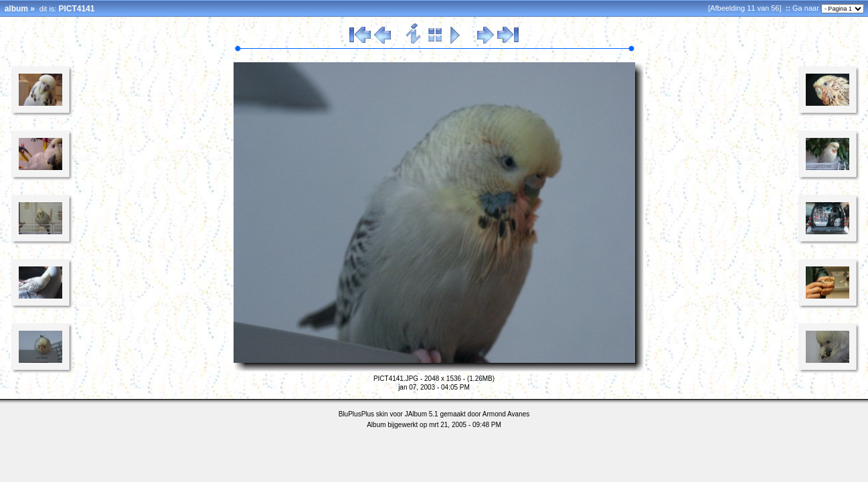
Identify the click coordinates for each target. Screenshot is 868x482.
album (16, 9)
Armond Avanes (506, 414)
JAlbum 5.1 (422, 414)
